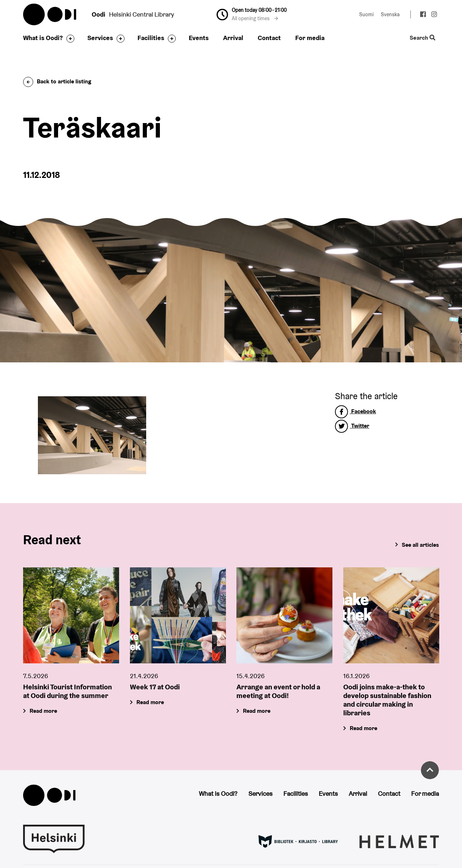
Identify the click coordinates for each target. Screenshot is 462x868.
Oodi (50, 14)
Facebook (356, 411)
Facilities (151, 38)
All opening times (255, 18)
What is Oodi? (43, 38)
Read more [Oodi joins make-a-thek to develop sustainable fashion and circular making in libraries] (363, 728)
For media (310, 38)
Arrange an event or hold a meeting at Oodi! (278, 691)
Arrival (233, 38)
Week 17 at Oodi (155, 687)
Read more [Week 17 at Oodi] (150, 702)
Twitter (352, 426)
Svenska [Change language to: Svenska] (390, 14)
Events (199, 38)
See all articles (420, 545)
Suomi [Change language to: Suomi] (366, 14)
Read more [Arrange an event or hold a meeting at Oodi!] (257, 711)
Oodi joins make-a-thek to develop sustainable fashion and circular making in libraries (387, 700)
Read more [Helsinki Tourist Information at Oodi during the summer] (43, 711)
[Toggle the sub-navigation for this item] (69, 39)
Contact (269, 38)
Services (100, 38)
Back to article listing (57, 81)
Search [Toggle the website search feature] (422, 38)
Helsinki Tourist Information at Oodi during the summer (67, 691)
